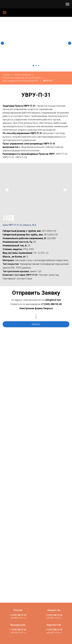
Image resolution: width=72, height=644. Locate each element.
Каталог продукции (22, 75)
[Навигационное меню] (67, 4)
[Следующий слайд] (70, 43)
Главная (6, 75)
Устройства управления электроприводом (22, 78)
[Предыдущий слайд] (2, 43)
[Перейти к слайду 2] (36, 66)
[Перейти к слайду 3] (39, 66)
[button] (36, 324)
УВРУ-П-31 (48, 81)
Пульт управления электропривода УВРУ (21, 81)
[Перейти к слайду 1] (33, 66)
